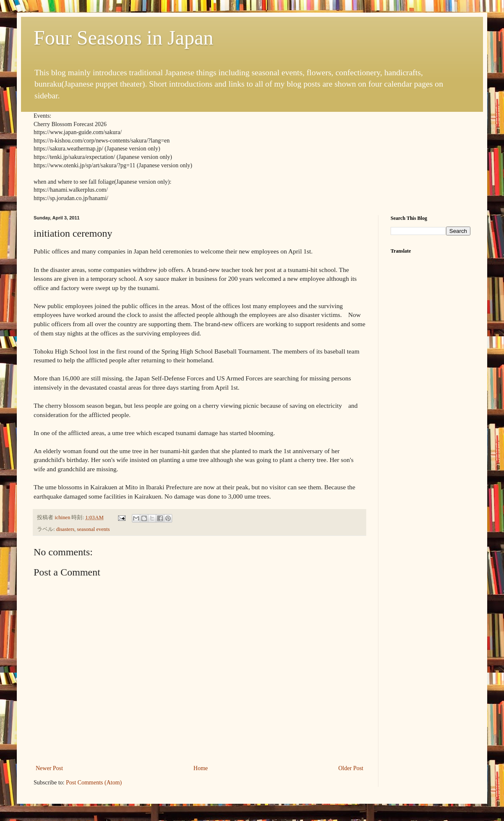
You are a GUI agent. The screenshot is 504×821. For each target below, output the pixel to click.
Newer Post (49, 768)
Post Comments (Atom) (94, 783)
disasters (65, 529)
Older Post (351, 768)
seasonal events (93, 529)
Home (201, 768)
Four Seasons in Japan (123, 38)
